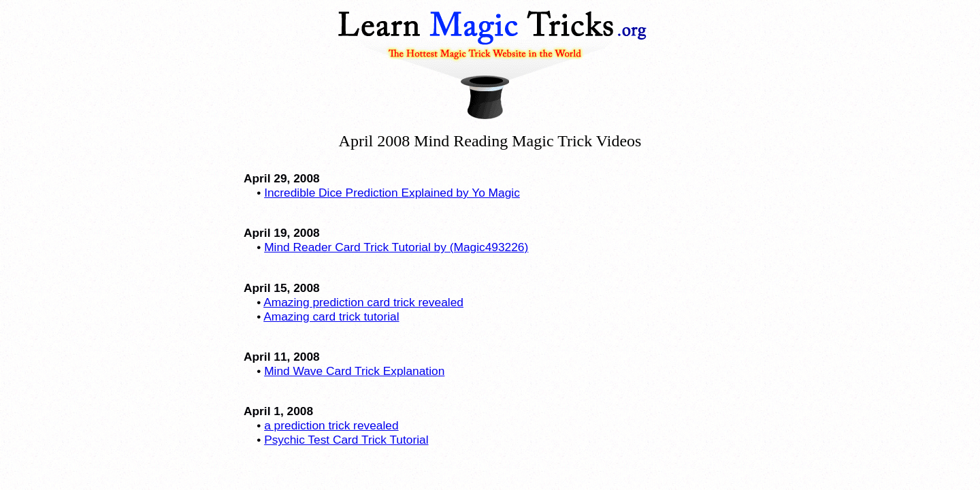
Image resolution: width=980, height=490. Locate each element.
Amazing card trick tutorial (331, 316)
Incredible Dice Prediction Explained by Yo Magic (392, 193)
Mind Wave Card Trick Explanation (354, 371)
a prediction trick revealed (331, 425)
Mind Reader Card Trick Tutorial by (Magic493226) (396, 247)
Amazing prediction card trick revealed (363, 302)
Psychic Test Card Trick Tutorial (346, 440)
